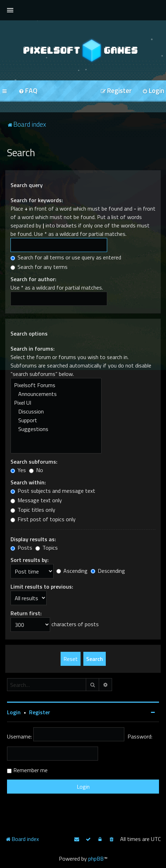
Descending (108, 571)
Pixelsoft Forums (56, 385)
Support (56, 420)
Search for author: (33, 279)
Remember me (30, 770)
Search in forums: (33, 349)
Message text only (36, 500)
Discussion (56, 412)
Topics (47, 548)
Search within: (28, 482)
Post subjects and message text (53, 491)
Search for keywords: (37, 200)
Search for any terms (39, 267)
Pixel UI (56, 403)
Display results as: (33, 539)
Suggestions (56, 429)
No (36, 470)
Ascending (72, 571)
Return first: (26, 613)
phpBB (96, 859)
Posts (21, 548)
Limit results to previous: (42, 587)
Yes (18, 470)
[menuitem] (28, 91)
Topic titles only (33, 510)
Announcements (56, 394)
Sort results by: (30, 560)
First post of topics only (43, 519)
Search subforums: (34, 462)
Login (14, 712)
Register (40, 712)
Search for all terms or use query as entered (66, 257)
